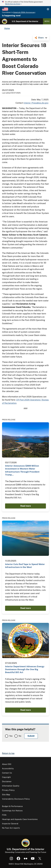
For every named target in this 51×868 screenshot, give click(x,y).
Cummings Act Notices (12, 811)
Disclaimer (7, 781)
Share (41, 38)
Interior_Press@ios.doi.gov (36, 103)
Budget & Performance (12, 806)
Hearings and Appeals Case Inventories (20, 819)
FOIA (4, 815)
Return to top (8, 753)
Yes (11, 736)
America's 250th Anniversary (24, 12)
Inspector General (10, 824)
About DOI (7, 764)
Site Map (6, 795)
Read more (26, 506)
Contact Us (7, 773)
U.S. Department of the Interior (25, 21)
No (20, 736)
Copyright (6, 777)
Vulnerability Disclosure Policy (16, 799)
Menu (47, 21)
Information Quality (11, 786)
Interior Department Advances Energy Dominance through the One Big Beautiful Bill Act (25, 669)
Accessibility (8, 768)
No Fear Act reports (11, 828)
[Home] (5, 21)
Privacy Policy (8, 790)
